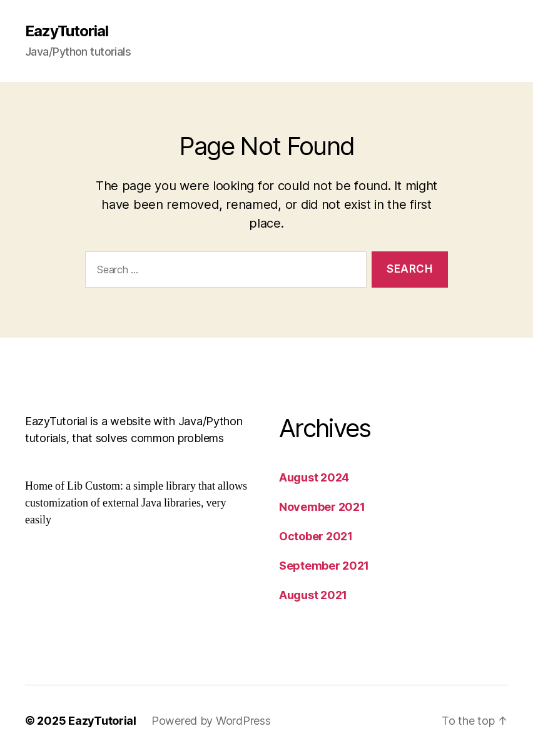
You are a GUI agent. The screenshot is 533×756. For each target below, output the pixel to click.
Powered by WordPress (211, 721)
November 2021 (322, 507)
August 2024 (314, 477)
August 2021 (313, 595)
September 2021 (324, 566)
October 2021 (316, 536)
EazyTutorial (67, 31)
